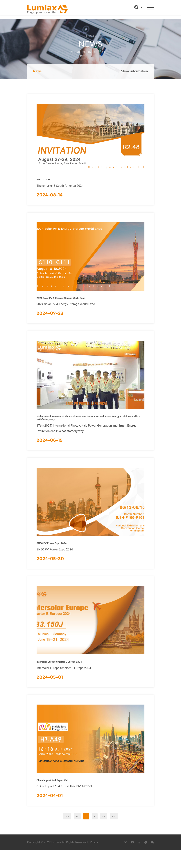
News (37, 71)
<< (77, 833)
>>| (114, 833)
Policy (94, 860)
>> (104, 833)
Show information (134, 71)
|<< (67, 833)
